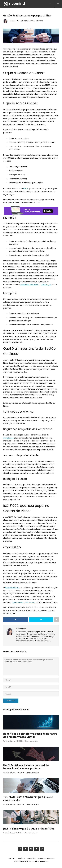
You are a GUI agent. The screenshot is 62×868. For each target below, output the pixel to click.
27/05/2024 (20, 833)
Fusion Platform (12, 588)
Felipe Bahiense (11, 773)
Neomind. (23, 861)
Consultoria (21, 858)
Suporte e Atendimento (46, 858)
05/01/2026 (20, 741)
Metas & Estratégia (37, 21)
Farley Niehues (10, 741)
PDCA (25, 189)
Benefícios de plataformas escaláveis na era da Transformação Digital (30, 735)
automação (46, 285)
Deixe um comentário (32, 741)
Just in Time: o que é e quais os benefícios (29, 828)
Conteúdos (31, 858)
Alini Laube (16, 21)
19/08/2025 (20, 773)
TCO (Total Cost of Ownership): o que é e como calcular (28, 798)
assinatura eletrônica (29, 285)
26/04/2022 (24, 21)
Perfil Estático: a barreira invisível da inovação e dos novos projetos (26, 767)
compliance (8, 438)
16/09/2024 (20, 804)
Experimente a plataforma (23, 602)
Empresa (11, 858)
